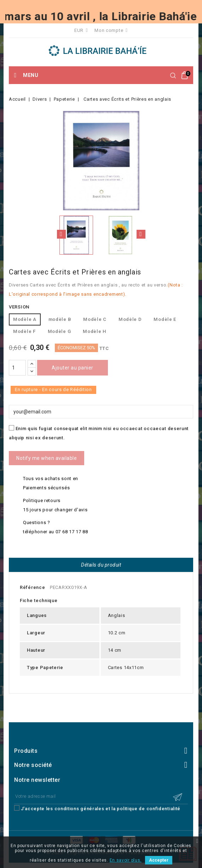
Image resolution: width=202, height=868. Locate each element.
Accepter (159, 860)
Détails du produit (101, 565)
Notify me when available (47, 458)
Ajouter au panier (73, 368)
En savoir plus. (126, 860)
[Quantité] (17, 368)
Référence (32, 587)
